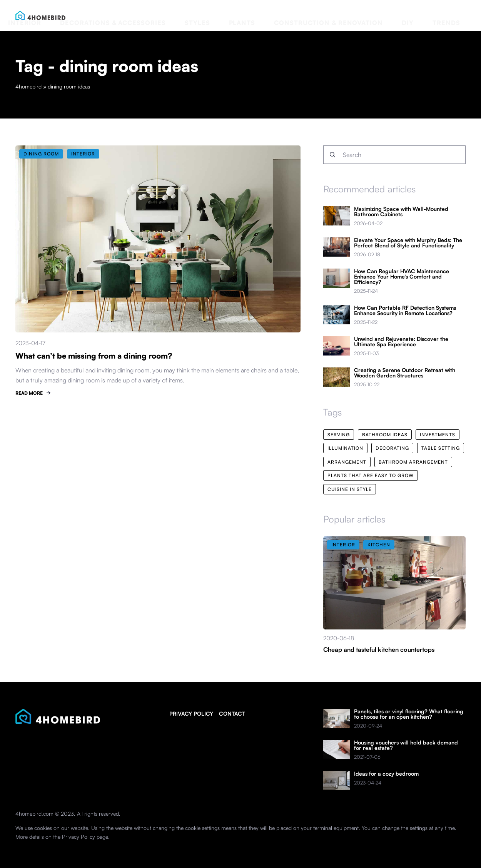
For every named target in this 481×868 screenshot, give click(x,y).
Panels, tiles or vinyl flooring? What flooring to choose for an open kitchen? (409, 714)
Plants (313, 15)
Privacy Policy (78, 837)
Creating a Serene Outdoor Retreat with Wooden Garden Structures (405, 373)
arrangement (347, 462)
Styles (284, 15)
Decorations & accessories (224, 15)
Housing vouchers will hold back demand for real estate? (406, 745)
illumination (345, 448)
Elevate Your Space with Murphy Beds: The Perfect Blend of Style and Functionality (408, 243)
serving (339, 435)
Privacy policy (191, 714)
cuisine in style (350, 489)
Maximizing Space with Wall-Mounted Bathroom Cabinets (401, 212)
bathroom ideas (385, 435)
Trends (454, 15)
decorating (392, 448)
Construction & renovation (375, 15)
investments (438, 435)
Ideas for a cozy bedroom (386, 774)
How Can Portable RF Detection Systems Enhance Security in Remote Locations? (405, 310)
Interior (161, 15)
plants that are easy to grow (371, 475)
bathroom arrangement (413, 462)
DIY (431, 15)
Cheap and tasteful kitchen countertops (379, 649)
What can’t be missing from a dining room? (94, 356)
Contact (232, 714)
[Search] (332, 155)
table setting (441, 448)
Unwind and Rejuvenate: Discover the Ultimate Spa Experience (401, 342)
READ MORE (29, 393)
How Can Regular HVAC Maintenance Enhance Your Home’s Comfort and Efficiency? (402, 277)
